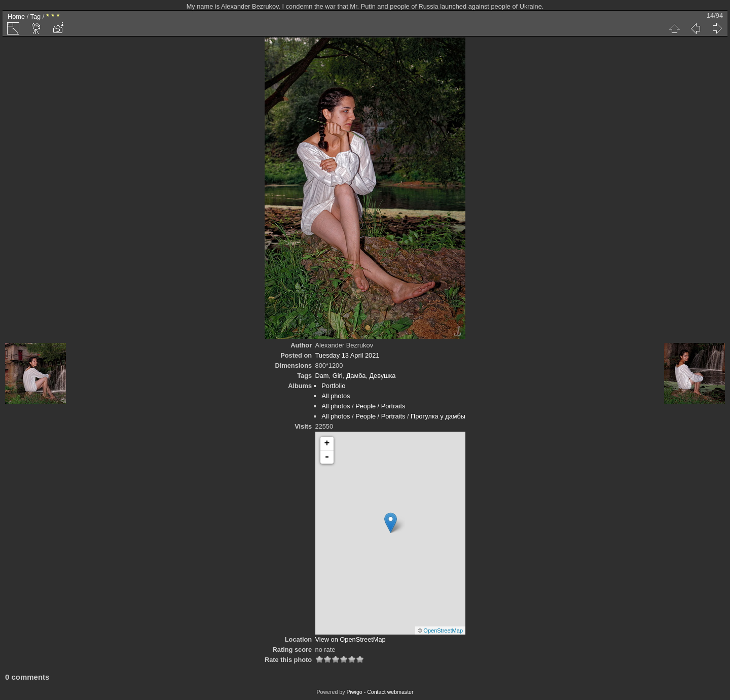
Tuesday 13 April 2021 (348, 355)
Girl (338, 376)
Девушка (382, 376)
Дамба (356, 376)
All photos (336, 396)
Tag (36, 16)
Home (16, 16)
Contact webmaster (390, 692)
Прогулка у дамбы (438, 416)
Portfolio (333, 386)
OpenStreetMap (443, 631)
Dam (322, 376)
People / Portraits (380, 406)
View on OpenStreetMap (351, 639)
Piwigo (354, 692)
